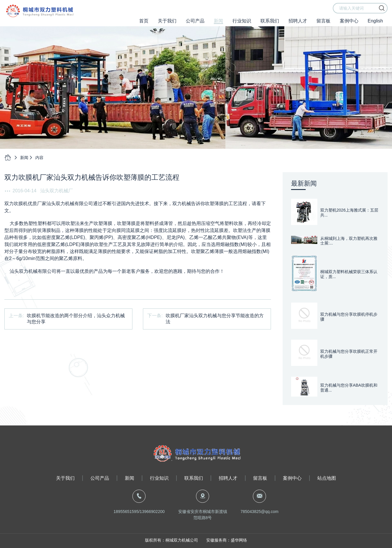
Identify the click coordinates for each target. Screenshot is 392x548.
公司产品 (195, 25)
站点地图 (327, 478)
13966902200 (152, 512)
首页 (144, 25)
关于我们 (167, 25)
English (375, 25)
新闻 (218, 25)
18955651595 (126, 512)
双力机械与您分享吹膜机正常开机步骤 (349, 354)
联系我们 (270, 25)
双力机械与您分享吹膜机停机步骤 (349, 317)
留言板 (323, 25)
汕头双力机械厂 (57, 191)
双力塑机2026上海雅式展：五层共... (349, 213)
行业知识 (242, 25)
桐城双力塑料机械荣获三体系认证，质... (349, 274)
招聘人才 (298, 25)
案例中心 (349, 25)
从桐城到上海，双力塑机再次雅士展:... (349, 241)
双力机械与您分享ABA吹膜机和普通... (349, 388)
